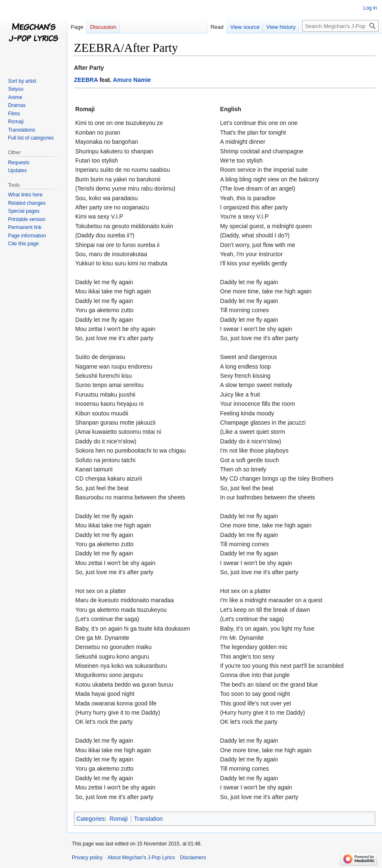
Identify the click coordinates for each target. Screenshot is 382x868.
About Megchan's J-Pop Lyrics (141, 858)
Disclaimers (193, 858)
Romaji (119, 819)
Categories (91, 819)
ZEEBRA (86, 80)
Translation (149, 819)
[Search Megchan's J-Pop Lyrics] (340, 26)
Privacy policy (87, 858)
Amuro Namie (132, 80)
